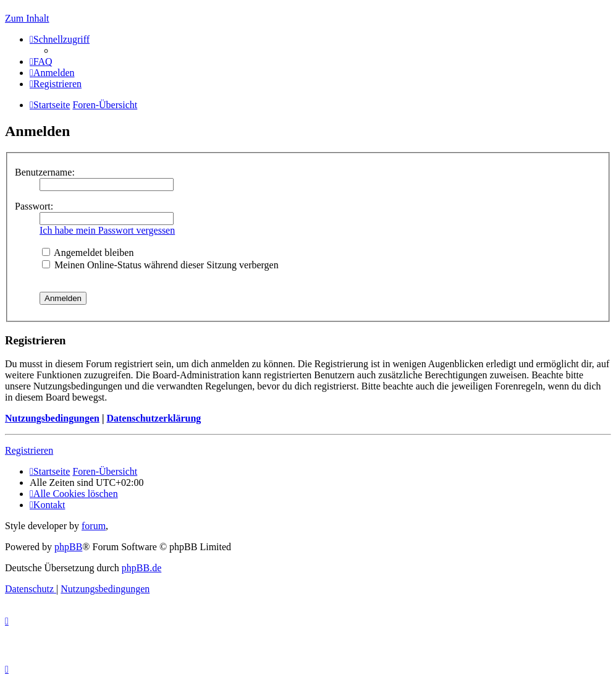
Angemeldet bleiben (88, 253)
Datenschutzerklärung (154, 418)
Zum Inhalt (27, 18)
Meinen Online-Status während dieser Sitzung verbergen (160, 265)
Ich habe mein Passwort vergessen (107, 230)
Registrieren (29, 450)
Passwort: (34, 206)
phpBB (68, 547)
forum (94, 526)
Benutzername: (45, 172)
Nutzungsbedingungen (52, 418)
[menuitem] (41, 62)
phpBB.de (141, 568)
